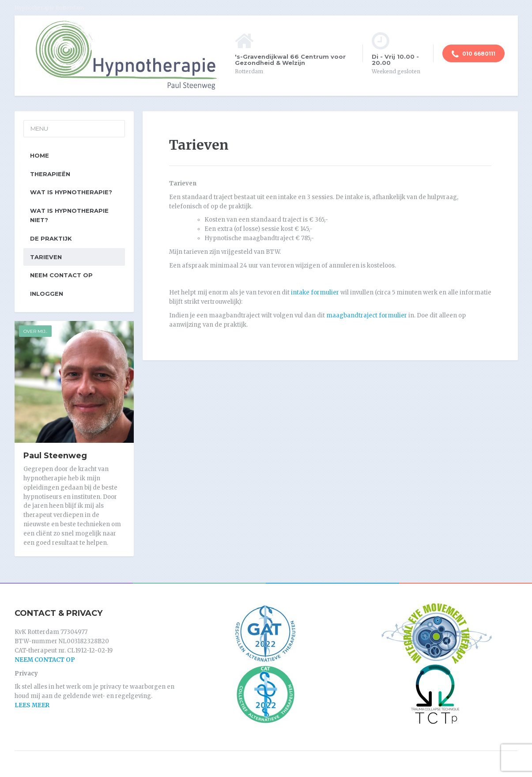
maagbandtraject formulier (367, 315)
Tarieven (46, 257)
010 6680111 (474, 54)
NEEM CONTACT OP (45, 660)
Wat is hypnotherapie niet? (69, 215)
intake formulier (315, 292)
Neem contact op (61, 275)
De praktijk (51, 238)
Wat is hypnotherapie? (71, 192)
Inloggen (47, 294)
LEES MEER (32, 705)
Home (40, 155)
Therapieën (50, 174)
